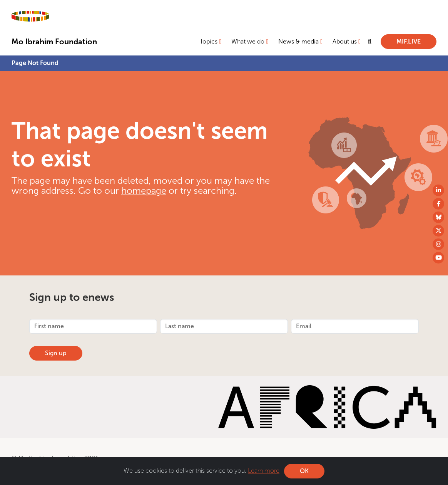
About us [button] (345, 41)
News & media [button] (298, 41)
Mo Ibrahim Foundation (54, 42)
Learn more (264, 471)
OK (304, 471)
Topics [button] (209, 41)
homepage (144, 190)
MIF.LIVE (409, 41)
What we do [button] (248, 41)
